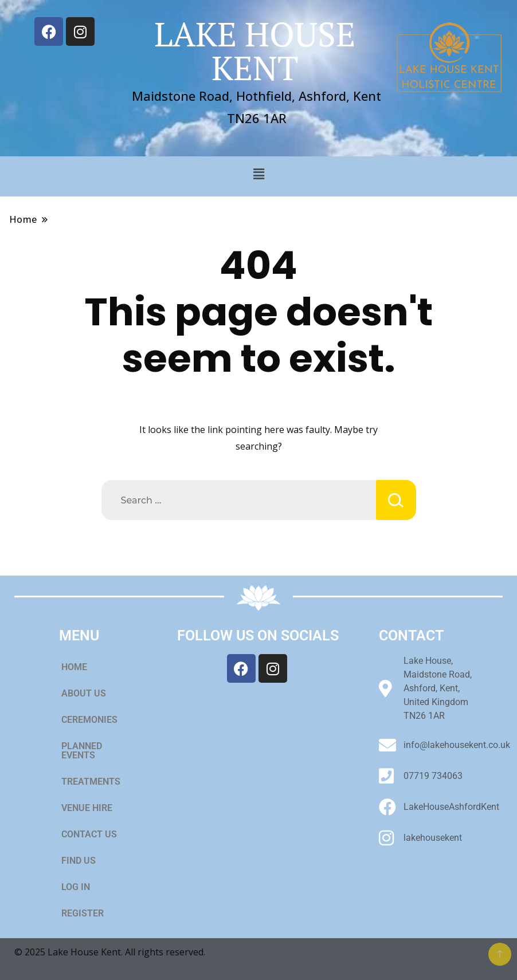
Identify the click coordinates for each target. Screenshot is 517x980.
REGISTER (83, 913)
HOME (74, 667)
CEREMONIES (96, 720)
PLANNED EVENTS (82, 751)
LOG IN (76, 887)
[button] (258, 174)
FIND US (79, 861)
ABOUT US (84, 693)
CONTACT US (89, 834)
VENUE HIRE (93, 808)
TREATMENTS (91, 782)
